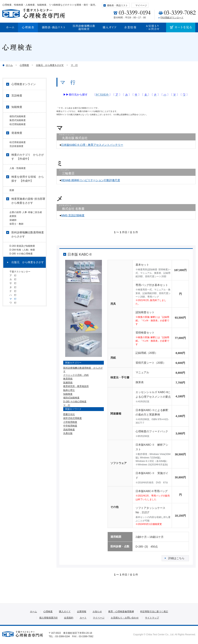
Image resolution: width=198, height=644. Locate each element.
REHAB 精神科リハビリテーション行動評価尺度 (90, 180)
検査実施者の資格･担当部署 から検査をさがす (29, 211)
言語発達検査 (16, 152)
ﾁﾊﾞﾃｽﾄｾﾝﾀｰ (102, 95)
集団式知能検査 (18, 122)
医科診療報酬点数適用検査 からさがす (29, 251)
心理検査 (24, 65)
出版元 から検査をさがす (50, 65)
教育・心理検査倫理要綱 (121, 612)
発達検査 (17, 137)
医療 (12, 199)
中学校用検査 (70, 426)
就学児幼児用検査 (73, 418)
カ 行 (13, 304)
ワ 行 (13, 336)
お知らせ (97, 612)
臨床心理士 (69, 390)
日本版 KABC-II (79, 254)
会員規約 (69, 618)
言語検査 (17, 96)
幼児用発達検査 (18, 147)
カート (83, 618)
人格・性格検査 (18, 176)
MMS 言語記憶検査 (73, 215)
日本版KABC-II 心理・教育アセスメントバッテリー (92, 145)
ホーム (9, 65)
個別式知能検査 (71, 398)
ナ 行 (13, 320)
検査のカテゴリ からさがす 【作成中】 (28, 164)
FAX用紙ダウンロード (172, 18)
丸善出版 (68, 433)
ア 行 (14, 298)
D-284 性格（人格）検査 (22, 268)
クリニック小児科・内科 (76, 375)
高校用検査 (69, 430)
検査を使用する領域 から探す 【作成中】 (28, 188)
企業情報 (82, 612)
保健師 (13, 234)
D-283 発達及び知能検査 (22, 263)
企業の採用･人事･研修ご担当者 (27, 223)
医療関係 (68, 383)
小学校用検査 (70, 422)
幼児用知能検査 (18, 127)
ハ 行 (13, 325)
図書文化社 (69, 414)
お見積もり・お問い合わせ (125, 618)
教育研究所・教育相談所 (76, 386)
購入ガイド (65, 612)
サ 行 (14, 309)
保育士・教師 (16, 239)
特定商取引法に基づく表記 (154, 612)
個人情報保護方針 (49, 618)
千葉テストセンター (20, 293)
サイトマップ (152, 618)
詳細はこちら (176, 558)
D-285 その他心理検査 (75, 402)
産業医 (13, 228)
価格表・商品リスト (117, 5)
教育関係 (68, 379)
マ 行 (74, 65)
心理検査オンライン (24, 84)
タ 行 (13, 314)
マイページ (141, 5)
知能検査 (68, 394)
